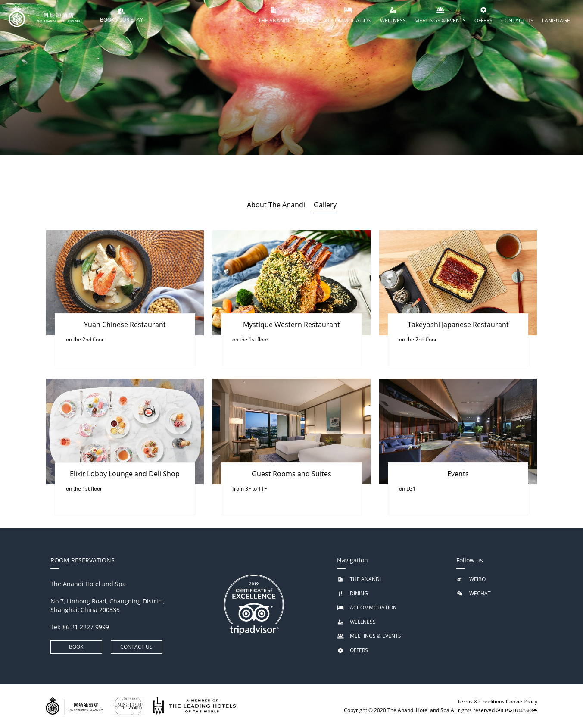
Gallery (325, 205)
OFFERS (359, 650)
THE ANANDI (365, 579)
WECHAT (480, 593)
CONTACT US (136, 647)
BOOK (76, 647)
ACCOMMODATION (373, 608)
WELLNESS (363, 622)
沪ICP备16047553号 (517, 711)
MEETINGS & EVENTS (376, 636)
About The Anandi (276, 205)
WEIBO (477, 579)
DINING (359, 593)
